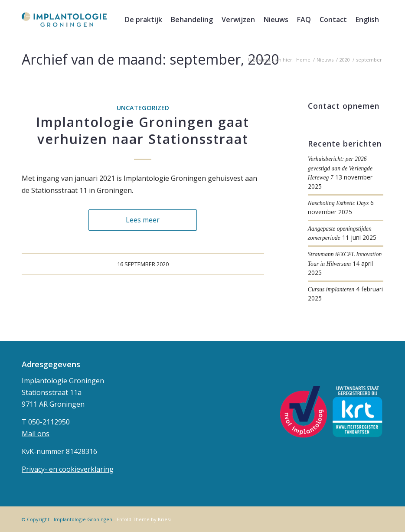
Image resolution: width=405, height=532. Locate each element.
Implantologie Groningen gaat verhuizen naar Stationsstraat (143, 131)
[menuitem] (144, 20)
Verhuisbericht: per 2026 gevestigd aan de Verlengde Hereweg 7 (340, 168)
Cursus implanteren (331, 289)
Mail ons (36, 434)
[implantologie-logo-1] (64, 20)
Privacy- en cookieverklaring (68, 469)
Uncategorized (143, 108)
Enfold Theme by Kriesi (144, 519)
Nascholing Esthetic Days (338, 203)
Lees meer (143, 220)
